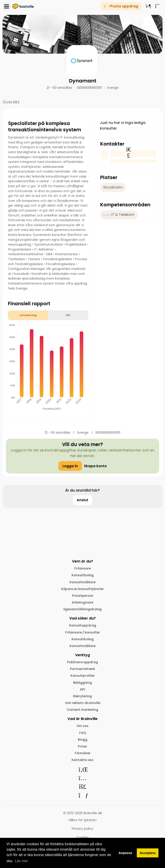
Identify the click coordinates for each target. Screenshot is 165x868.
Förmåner (83, 753)
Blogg (83, 740)
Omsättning (28, 315)
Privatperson (83, 596)
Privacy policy (82, 829)
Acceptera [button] (148, 853)
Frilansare (82, 568)
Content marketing (82, 710)
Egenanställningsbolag (82, 609)
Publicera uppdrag (82, 662)
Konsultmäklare (82, 582)
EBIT (68, 315)
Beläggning (82, 683)
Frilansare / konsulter (83, 632)
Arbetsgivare (82, 602)
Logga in (70, 466)
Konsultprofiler (83, 676)
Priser (82, 746)
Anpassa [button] (125, 853)
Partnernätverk (82, 669)
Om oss (82, 726)
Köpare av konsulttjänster (82, 589)
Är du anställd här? (82, 490)
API (82, 689)
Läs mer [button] (21, 861)
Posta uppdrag (121, 6)
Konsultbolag (83, 575)
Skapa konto (95, 466)
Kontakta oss (82, 760)
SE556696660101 (90, 88)
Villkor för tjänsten (82, 820)
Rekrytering (82, 696)
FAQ (83, 733)
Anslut (82, 500)
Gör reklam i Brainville (83, 703)
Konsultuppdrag (83, 625)
